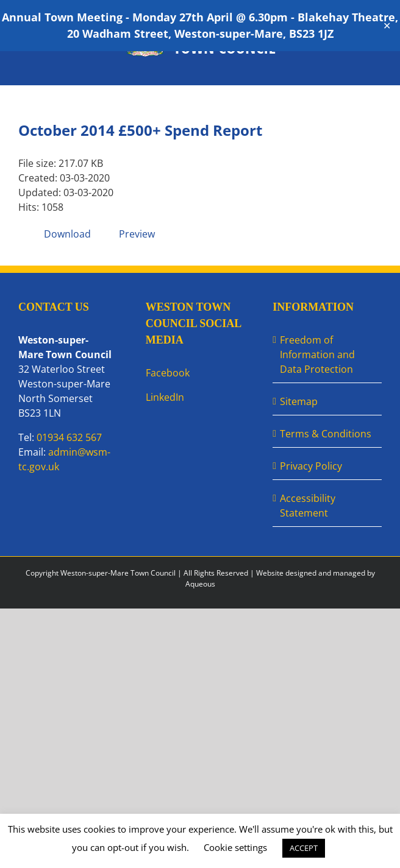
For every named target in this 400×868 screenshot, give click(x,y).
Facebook (168, 373)
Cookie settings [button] (235, 847)
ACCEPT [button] (304, 848)
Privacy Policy (311, 466)
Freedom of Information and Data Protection (317, 355)
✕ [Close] (387, 26)
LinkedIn (165, 397)
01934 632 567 (69, 437)
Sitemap (299, 401)
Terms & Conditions (326, 434)
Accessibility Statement (308, 506)
